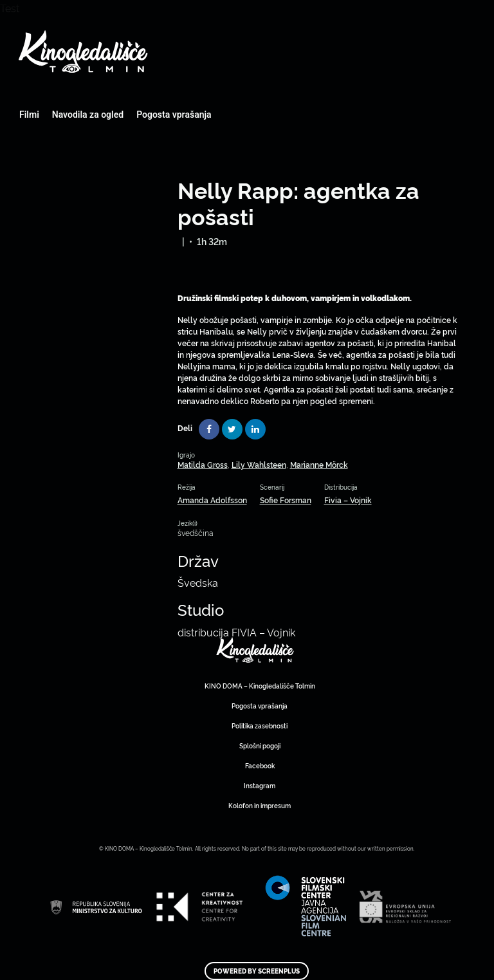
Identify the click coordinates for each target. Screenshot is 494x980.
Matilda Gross (203, 464)
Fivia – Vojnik (348, 500)
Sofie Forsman (286, 500)
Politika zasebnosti (260, 726)
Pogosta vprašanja (174, 115)
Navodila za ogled (88, 115)
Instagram (260, 785)
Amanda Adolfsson (212, 500)
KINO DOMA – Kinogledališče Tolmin (260, 686)
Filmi (29, 115)
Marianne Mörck (319, 464)
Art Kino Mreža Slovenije (255, 650)
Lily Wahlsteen (259, 464)
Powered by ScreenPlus (257, 971)
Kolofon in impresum (260, 805)
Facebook (260, 765)
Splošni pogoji (260, 745)
